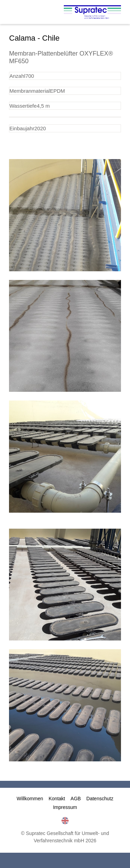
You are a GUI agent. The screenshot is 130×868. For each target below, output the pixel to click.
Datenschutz (100, 799)
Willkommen (30, 799)
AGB (76, 799)
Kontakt (57, 799)
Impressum (65, 807)
